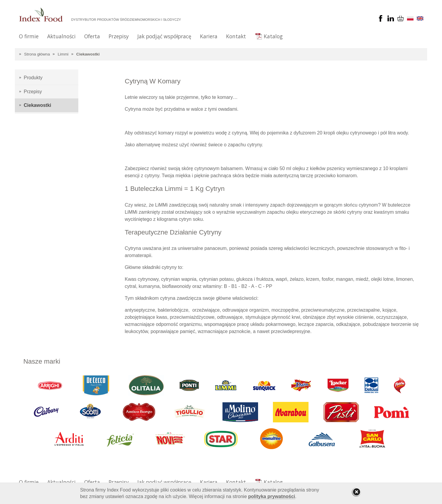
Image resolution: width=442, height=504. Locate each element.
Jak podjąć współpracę (164, 36)
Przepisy (119, 36)
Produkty (33, 78)
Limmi (63, 54)
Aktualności (61, 36)
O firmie (29, 36)
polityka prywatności (272, 496)
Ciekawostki (88, 54)
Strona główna (37, 54)
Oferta (92, 36)
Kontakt (236, 36)
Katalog (273, 36)
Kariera (209, 36)
